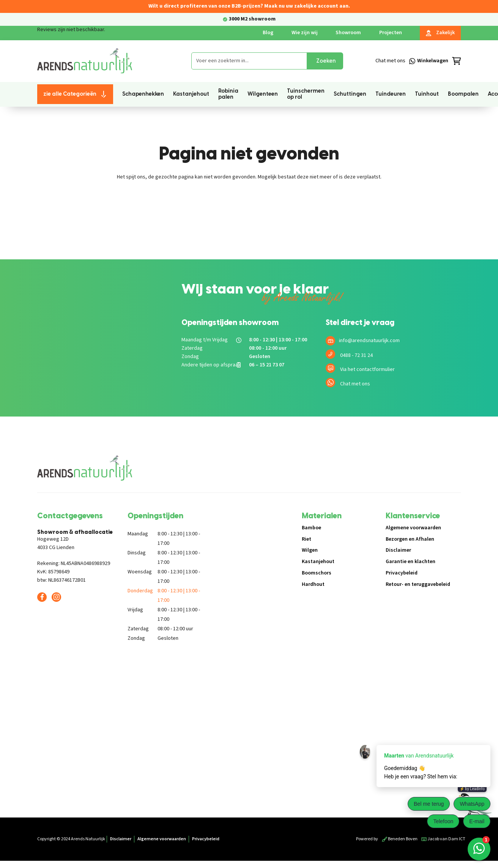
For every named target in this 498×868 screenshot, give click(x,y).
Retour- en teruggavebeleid (418, 584)
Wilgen (310, 550)
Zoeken (326, 61)
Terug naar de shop (249, 204)
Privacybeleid (402, 573)
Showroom (348, 33)
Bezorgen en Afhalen (410, 539)
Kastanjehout (318, 562)
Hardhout (313, 584)
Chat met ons (355, 384)
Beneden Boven (400, 839)
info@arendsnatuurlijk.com (369, 341)
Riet (307, 539)
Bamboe (311, 528)
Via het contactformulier (367, 369)
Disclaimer (398, 550)
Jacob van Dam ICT (443, 839)
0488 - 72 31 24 (356, 355)
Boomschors (317, 573)
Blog (268, 33)
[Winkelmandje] (439, 61)
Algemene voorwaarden (413, 528)
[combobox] (249, 61)
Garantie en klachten (411, 562)
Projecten (391, 33)
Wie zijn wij (305, 33)
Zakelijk (440, 33)
